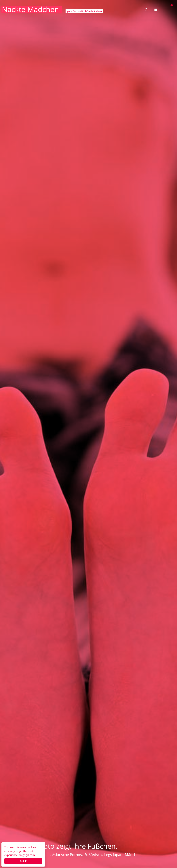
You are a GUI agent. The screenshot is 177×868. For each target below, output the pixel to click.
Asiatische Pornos (67, 855)
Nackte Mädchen (30, 9)
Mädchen (133, 855)
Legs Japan (113, 855)
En (171, 5)
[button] (146, 9)
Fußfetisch (93, 855)
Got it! (23, 861)
